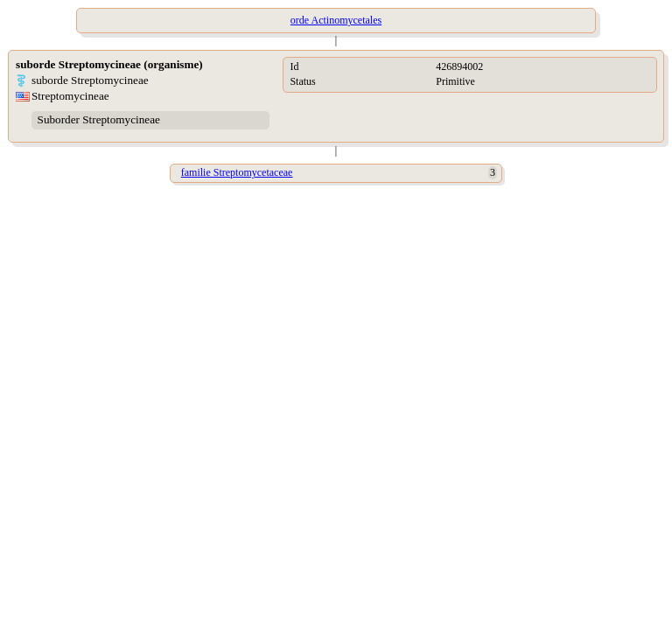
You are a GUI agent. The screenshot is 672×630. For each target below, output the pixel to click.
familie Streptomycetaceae (237, 172)
